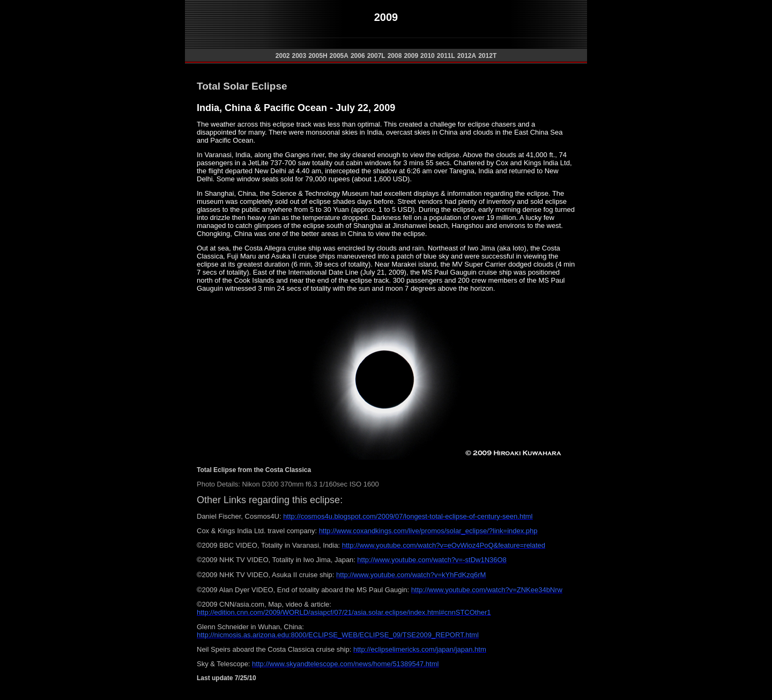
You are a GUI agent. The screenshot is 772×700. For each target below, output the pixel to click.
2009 (411, 56)
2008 (395, 56)
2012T (487, 56)
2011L (446, 56)
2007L (376, 56)
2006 (358, 56)
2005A (339, 56)
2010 (428, 56)
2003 (299, 56)
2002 (283, 56)
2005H (318, 56)
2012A (467, 56)
